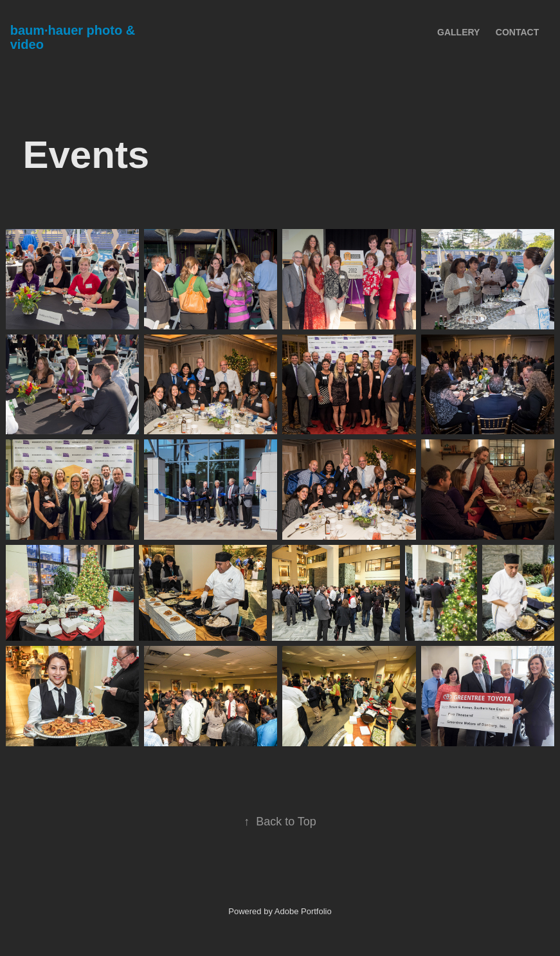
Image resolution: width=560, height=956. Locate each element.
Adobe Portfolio (303, 911)
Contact (517, 32)
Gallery (458, 32)
